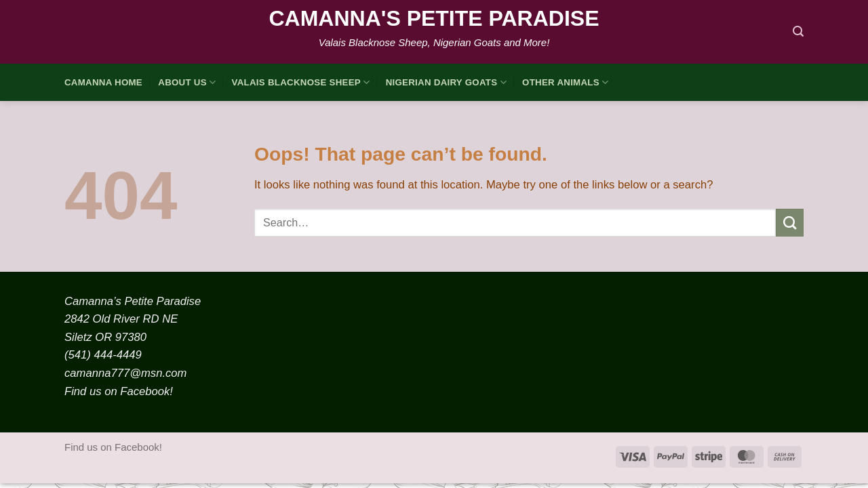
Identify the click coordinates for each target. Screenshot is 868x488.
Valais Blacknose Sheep (301, 82)
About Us (187, 82)
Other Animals (565, 82)
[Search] (798, 32)
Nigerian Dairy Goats (446, 82)
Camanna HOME (103, 82)
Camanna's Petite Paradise (434, 18)
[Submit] (790, 223)
